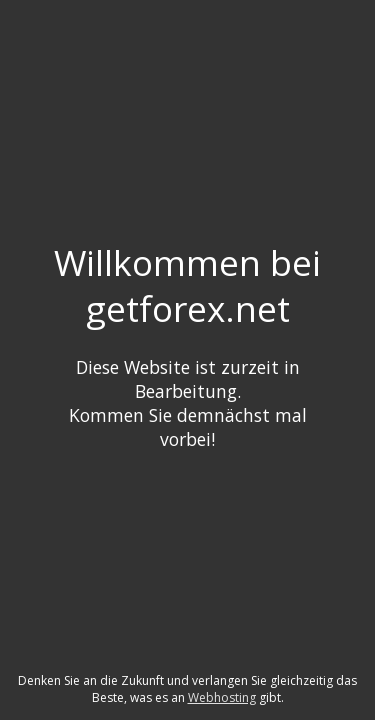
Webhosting (222, 697)
